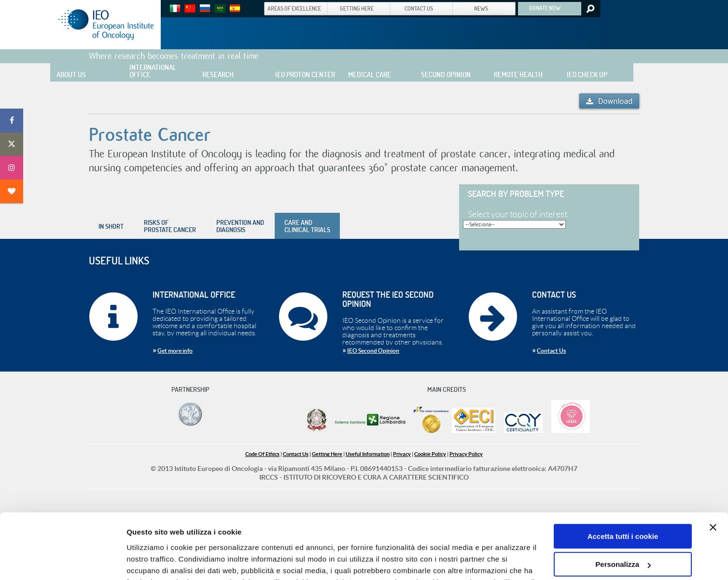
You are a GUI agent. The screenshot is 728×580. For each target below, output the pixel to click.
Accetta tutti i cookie (623, 477)
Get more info (175, 351)
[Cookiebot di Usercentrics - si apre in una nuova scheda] (63, 561)
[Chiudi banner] (713, 468)
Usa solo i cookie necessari (623, 533)
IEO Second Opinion (373, 351)
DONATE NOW (545, 8)
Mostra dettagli (153, 561)
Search (590, 9)
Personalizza (623, 505)
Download (615, 101)
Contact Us (551, 351)
